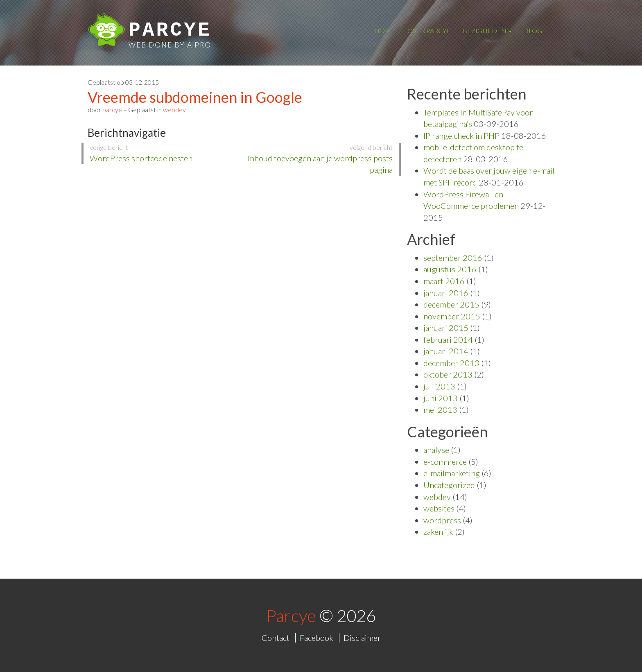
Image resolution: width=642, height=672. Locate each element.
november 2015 (452, 316)
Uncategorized (449, 485)
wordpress (442, 520)
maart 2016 (444, 281)
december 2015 (451, 304)
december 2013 (451, 363)
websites (439, 508)
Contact (276, 638)
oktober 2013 (448, 374)
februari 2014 (448, 339)
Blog (533, 31)
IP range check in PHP (461, 136)
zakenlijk (438, 532)
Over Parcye (429, 31)
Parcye (170, 30)
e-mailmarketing (452, 473)
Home (385, 31)
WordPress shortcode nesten (162, 153)
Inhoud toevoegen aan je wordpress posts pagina (320, 159)
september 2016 (453, 258)
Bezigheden (487, 31)
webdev (174, 110)
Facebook (316, 638)
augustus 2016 (450, 269)
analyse (436, 450)
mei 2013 (440, 410)
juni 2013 (441, 398)
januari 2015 (446, 328)
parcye (112, 110)
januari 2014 (446, 351)
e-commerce (445, 462)
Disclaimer (362, 638)
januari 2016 (446, 293)
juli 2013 (439, 386)
